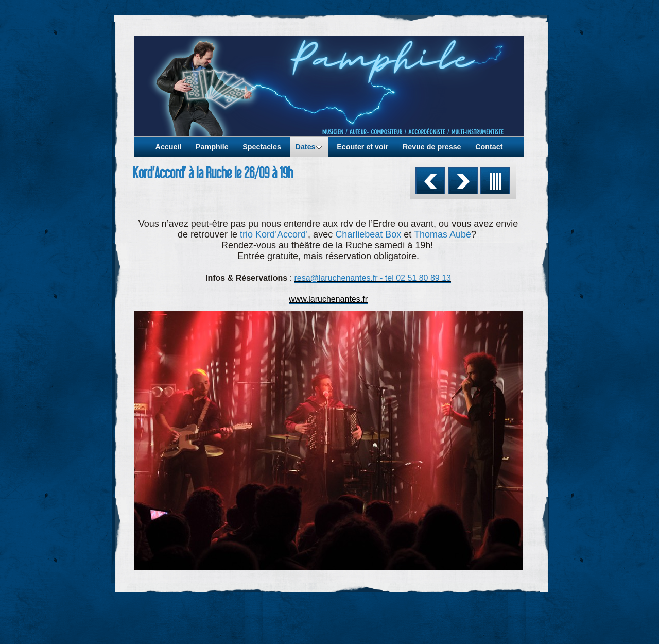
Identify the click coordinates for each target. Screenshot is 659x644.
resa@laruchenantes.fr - (340, 278)
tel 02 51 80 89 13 (418, 278)
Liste (495, 181)
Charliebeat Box (368, 234)
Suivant (463, 181)
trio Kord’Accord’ (274, 234)
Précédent (430, 181)
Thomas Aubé (443, 234)
